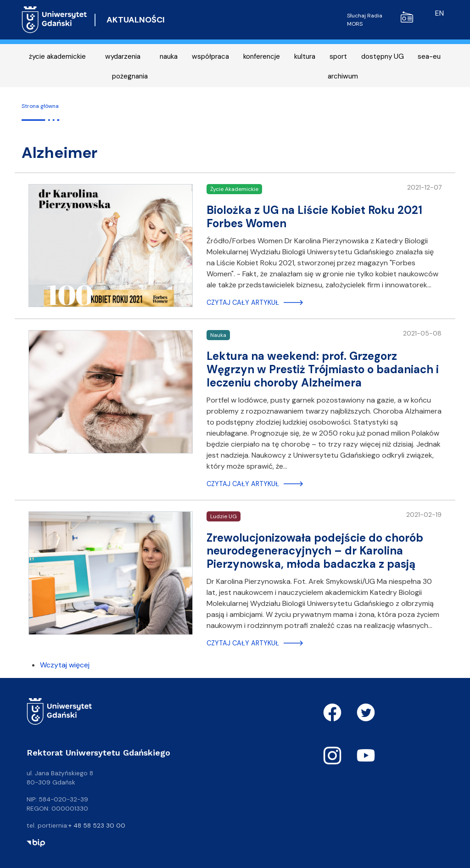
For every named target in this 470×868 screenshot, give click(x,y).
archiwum (343, 76)
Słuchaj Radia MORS (380, 20)
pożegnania (130, 76)
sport (338, 56)
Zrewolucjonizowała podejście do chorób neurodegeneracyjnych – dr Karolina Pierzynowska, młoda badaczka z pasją (315, 551)
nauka (169, 56)
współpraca (210, 56)
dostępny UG (383, 56)
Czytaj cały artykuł (243, 302)
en (439, 13)
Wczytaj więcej (65, 665)
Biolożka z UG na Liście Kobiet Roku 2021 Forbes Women (314, 217)
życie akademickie (57, 56)
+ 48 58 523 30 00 (97, 825)
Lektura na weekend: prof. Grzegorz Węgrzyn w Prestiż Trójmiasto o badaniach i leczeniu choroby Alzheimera (323, 369)
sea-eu (429, 56)
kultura (305, 56)
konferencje (262, 56)
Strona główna (40, 106)
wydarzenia (123, 56)
